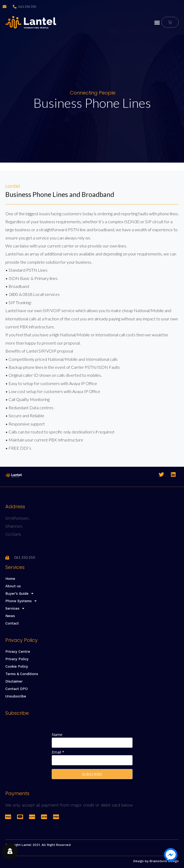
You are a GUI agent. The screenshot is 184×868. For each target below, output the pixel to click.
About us (13, 586)
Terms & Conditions (22, 674)
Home (10, 579)
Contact (12, 623)
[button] (157, 22)
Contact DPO (17, 689)
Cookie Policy (17, 666)
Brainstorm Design (164, 861)
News (10, 616)
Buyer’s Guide (19, 594)
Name (57, 735)
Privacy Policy (17, 659)
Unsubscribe (16, 696)
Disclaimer (14, 681)
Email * (58, 752)
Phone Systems (21, 601)
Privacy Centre (18, 652)
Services (15, 609)
